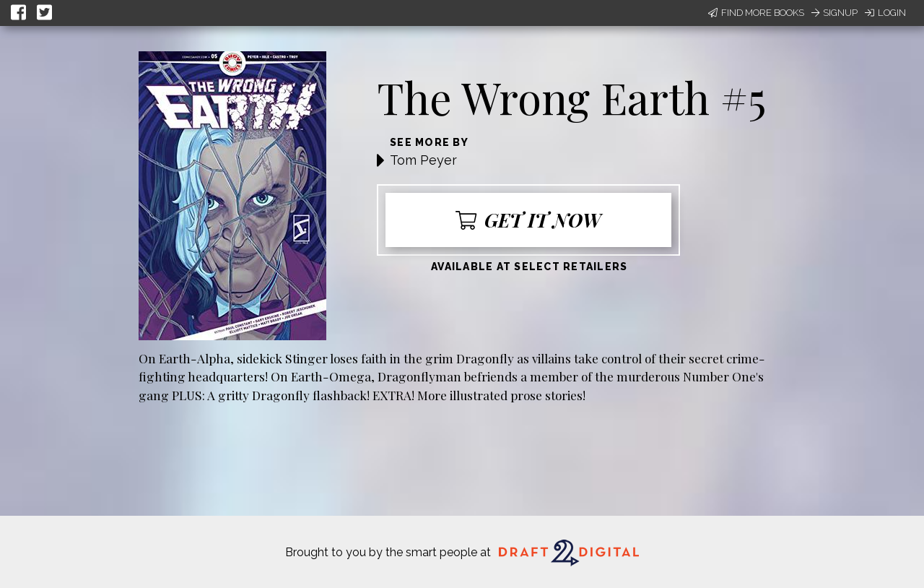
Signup (834, 13)
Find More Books (756, 13)
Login (885, 13)
